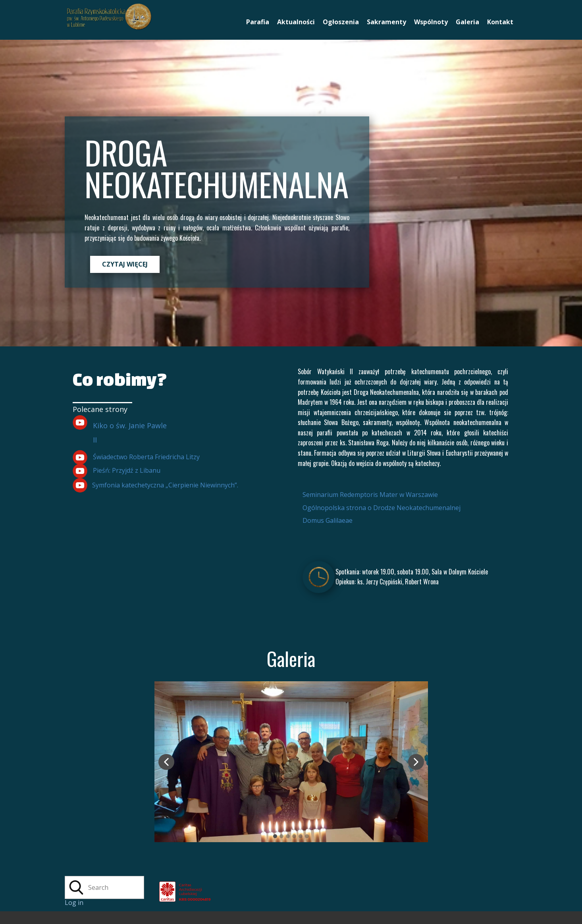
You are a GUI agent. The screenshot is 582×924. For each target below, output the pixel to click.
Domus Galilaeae (328, 520)
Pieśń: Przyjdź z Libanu (127, 470)
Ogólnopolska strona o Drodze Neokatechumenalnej (382, 508)
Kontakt (500, 22)
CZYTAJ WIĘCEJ (125, 264)
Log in (74, 903)
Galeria (467, 22)
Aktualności (296, 22)
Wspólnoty (431, 22)
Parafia (258, 22)
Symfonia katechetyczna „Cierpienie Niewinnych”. (165, 485)
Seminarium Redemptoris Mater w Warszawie (370, 495)
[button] (166, 762)
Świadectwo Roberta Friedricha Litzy (146, 457)
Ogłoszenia (341, 22)
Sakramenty (386, 22)
